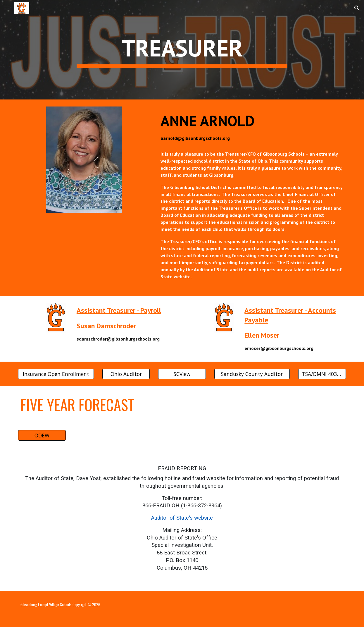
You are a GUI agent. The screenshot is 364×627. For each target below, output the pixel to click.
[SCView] (182, 374)
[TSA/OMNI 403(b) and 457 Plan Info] (322, 374)
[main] (182, 50)
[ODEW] (42, 436)
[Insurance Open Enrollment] (56, 374)
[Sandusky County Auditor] (252, 374)
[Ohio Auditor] (126, 374)
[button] (7, 8)
